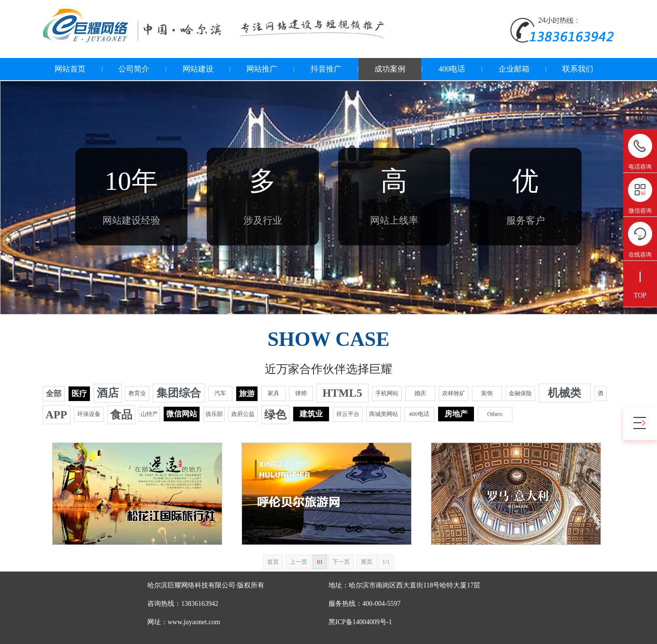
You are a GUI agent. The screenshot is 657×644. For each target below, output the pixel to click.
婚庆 (420, 393)
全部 (54, 394)
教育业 (137, 393)
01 (320, 562)
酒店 (108, 393)
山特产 (149, 414)
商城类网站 (384, 414)
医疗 (79, 394)
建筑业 (311, 414)
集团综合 (179, 393)
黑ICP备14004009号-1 (360, 622)
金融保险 (520, 393)
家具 (273, 393)
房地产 (456, 414)
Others (495, 414)
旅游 (247, 394)
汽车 (220, 393)
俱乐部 (214, 414)
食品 (121, 415)
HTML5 (343, 393)
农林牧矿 (454, 393)
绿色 (275, 415)
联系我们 (578, 69)
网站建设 (198, 69)
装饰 (487, 393)
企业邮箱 (514, 69)
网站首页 (70, 69)
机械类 (564, 393)
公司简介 (134, 69)
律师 (301, 393)
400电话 (452, 69)
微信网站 (182, 414)
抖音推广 (326, 69)
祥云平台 (348, 414)
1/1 (386, 562)
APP (56, 415)
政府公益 (243, 414)
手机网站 (387, 393)
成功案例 (390, 69)
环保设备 (89, 414)
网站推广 (262, 69)
